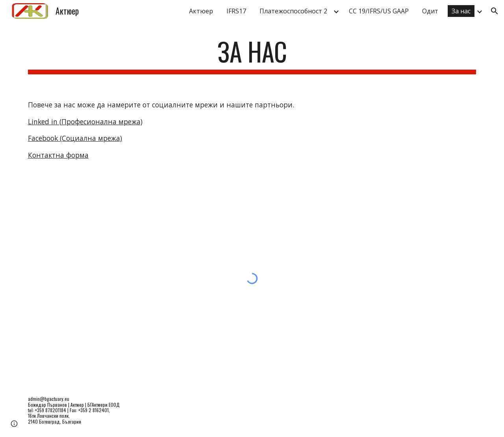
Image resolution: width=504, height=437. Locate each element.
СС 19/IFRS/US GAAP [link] (379, 11)
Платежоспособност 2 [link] (293, 11)
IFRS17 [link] (236, 11)
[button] (495, 11)
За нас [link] (461, 11)
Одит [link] (430, 11)
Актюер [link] (201, 11)
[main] (252, 55)
